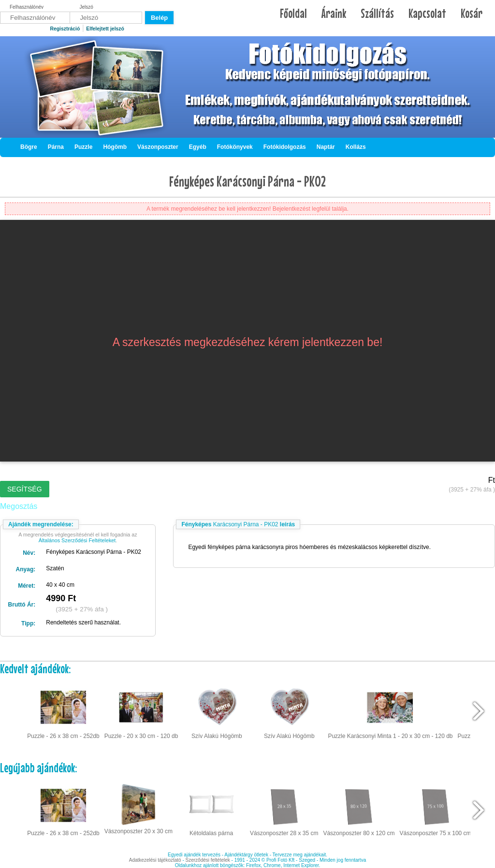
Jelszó (87, 7)
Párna (56, 147)
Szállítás (377, 13)
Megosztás (19, 506)
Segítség (25, 489)
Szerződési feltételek (208, 860)
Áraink (334, 13)
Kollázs (356, 147)
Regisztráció (65, 29)
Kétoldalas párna (211, 809)
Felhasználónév (27, 7)
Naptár (326, 147)
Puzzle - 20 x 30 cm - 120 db (141, 711)
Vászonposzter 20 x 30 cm (138, 808)
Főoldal (293, 13)
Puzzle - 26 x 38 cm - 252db (63, 711)
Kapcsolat (427, 13)
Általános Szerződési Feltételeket (77, 540)
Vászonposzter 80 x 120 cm (359, 809)
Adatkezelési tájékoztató (155, 860)
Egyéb (198, 147)
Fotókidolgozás (285, 147)
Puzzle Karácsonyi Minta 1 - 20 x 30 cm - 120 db (390, 711)
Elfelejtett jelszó (105, 29)
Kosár (472, 13)
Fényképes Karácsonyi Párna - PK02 (247, 181)
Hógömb (115, 147)
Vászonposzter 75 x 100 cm (436, 809)
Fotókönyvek (235, 147)
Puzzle (83, 147)
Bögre (29, 147)
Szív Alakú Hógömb (217, 711)
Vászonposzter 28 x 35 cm (284, 809)
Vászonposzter (158, 147)
